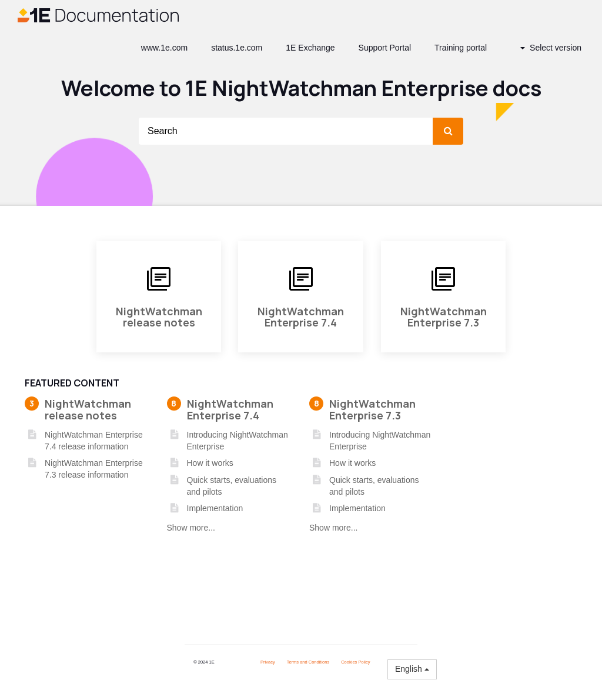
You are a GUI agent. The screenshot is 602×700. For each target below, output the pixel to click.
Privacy (268, 662)
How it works (210, 463)
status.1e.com (237, 48)
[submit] (448, 131)
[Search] (286, 131)
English (412, 669)
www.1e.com (164, 48)
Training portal (461, 48)
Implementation (215, 508)
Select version (551, 48)
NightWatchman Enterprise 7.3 (372, 409)
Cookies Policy (355, 662)
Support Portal (385, 48)
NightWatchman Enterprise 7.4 (230, 409)
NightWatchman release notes (88, 409)
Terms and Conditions (308, 662)
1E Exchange (310, 48)
